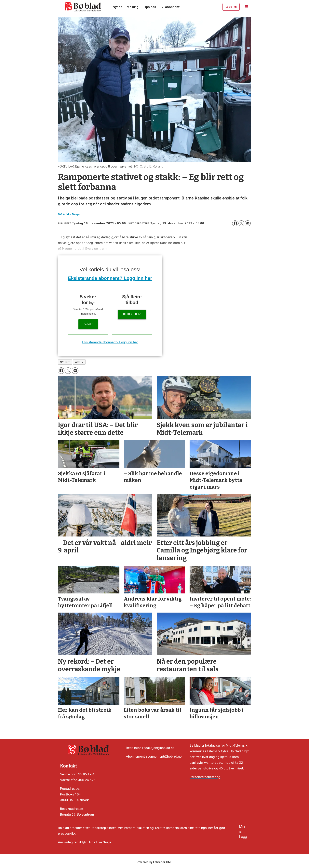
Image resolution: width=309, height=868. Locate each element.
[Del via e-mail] (248, 223)
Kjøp (88, 324)
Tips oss (149, 7)
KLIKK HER (132, 314)
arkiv (79, 362)
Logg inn (231, 7)
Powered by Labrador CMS (155, 862)
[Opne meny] (247, 7)
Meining (133, 7)
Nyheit (118, 7)
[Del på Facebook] (235, 223)
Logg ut (245, 837)
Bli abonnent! (170, 7)
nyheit (65, 362)
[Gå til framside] (83, 7)
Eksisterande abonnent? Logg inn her (110, 278)
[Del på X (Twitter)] (241, 223)
